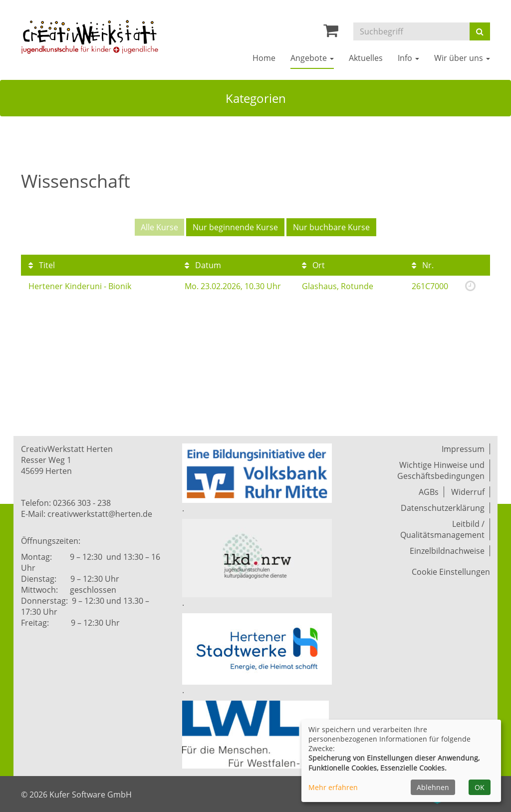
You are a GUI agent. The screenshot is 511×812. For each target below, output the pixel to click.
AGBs (429, 492)
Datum (203, 265)
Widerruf (468, 492)
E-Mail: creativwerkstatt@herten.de (87, 514)
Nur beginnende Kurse (235, 227)
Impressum (463, 449)
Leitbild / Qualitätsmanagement (442, 529)
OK (480, 787)
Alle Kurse (159, 227)
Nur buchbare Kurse (331, 227)
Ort (313, 265)
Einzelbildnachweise (447, 551)
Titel (42, 265)
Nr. (423, 265)
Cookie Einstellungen (451, 572)
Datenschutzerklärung (443, 508)
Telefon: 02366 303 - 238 (66, 503)
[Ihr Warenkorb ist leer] (331, 33)
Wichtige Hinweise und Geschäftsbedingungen (441, 470)
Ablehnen (433, 787)
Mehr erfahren (333, 787)
